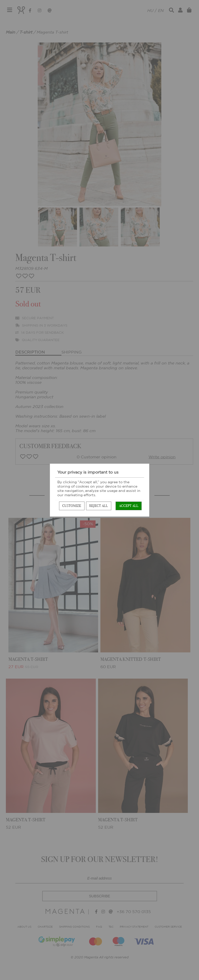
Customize (72, 506)
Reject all (98, 506)
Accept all (129, 506)
